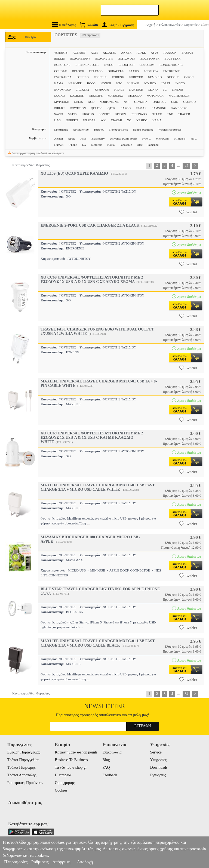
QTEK (111, 108)
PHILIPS (60, 108)
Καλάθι (89, 25)
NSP (126, 102)
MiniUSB (180, 138)
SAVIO (59, 114)
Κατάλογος (64, 25)
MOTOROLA (155, 95)
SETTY (73, 114)
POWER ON (78, 108)
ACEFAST (79, 52)
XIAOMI (116, 120)
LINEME (177, 89)
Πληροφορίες (16, 862)
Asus (83, 138)
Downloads (159, 767)
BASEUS (187, 52)
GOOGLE (173, 77)
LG (165, 89)
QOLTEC (97, 108)
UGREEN (72, 120)
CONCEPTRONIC (171, 65)
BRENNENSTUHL (87, 65)
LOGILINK (77, 95)
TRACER (184, 114)
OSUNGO (189, 102)
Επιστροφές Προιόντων (25, 783)
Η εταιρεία (63, 775)
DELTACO (96, 71)
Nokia (111, 145)
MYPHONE (62, 102)
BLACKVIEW (104, 58)
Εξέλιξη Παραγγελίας (24, 752)
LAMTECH (136, 89)
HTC (119, 83)
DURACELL (116, 71)
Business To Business (71, 760)
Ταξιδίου (99, 129)
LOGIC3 (59, 95)
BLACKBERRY (80, 58)
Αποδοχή (85, 862)
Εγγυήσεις (158, 775)
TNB (170, 114)
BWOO (109, 65)
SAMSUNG (159, 108)
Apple (72, 138)
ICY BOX (150, 83)
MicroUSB (162, 138)
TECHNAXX (139, 114)
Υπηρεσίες (158, 760)
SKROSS (88, 114)
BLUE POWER (150, 58)
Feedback (110, 775)
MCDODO (135, 95)
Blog (106, 760)
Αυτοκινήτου (81, 129)
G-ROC (189, 77)
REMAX (141, 108)
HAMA (59, 83)
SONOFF (104, 114)
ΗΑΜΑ (157, 120)
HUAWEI (133, 83)
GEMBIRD (155, 77)
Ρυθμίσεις (40, 862)
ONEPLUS (159, 102)
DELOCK (78, 71)
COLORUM (147, 65)
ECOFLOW (151, 71)
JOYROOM (102, 89)
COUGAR (60, 71)
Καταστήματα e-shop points (76, 752)
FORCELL (101, 77)
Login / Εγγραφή (118, 25)
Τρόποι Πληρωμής (21, 767)
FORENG (118, 77)
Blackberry (98, 138)
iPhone (73, 145)
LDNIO (153, 89)
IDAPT (166, 83)
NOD (91, 102)
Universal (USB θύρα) (123, 138)
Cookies (61, 790)
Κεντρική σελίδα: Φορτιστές (31, 165)
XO (129, 120)
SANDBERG (179, 108)
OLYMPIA (141, 102)
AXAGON (170, 52)
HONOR (106, 83)
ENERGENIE (172, 71)
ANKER (126, 52)
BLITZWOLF (127, 58)
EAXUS (134, 71)
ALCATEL (110, 52)
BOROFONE (62, 65)
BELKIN (60, 58)
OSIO (175, 102)
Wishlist (188, 212)
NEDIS (78, 102)
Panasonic (126, 145)
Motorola (97, 145)
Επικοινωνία (112, 752)
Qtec (140, 145)
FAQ (106, 767)
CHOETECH (126, 65)
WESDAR (89, 120)
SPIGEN (121, 114)
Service (156, 752)
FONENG (83, 77)
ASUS (155, 52)
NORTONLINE (109, 102)
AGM (94, 52)
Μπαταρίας (61, 129)
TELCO (157, 114)
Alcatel (59, 138)
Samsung (153, 145)
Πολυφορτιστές (119, 129)
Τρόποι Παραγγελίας (23, 760)
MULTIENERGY (179, 95)
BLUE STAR (172, 58)
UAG (57, 120)
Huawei (59, 145)
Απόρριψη (61, 862)
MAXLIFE (96, 95)
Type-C (146, 138)
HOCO (91, 83)
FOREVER (136, 77)
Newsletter (105, 706)
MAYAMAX (116, 95)
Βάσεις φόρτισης (143, 129)
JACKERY (83, 89)
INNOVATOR (63, 89)
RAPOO (126, 108)
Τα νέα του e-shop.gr (71, 767)
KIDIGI (119, 89)
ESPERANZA (63, 77)
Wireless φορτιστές (170, 129)
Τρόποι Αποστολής (22, 775)
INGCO (180, 83)
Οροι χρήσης (65, 783)
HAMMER (75, 83)
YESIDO (142, 120)
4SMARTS (61, 52)
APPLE (141, 52)
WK (103, 120)
